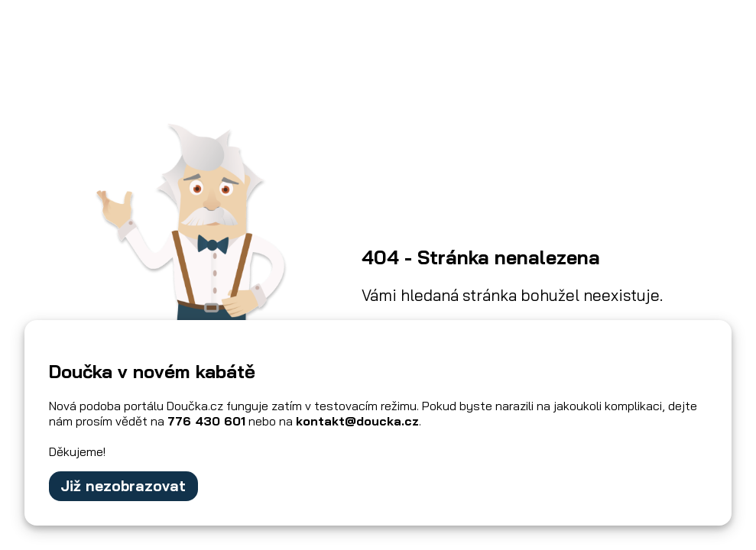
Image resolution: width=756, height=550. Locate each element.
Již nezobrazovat (123, 486)
